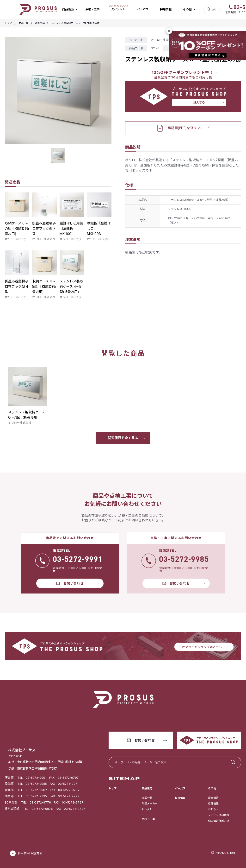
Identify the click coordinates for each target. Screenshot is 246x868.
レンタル (147, 809)
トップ (113, 788)
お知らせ (213, 809)
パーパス (143, 9)
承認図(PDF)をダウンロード (183, 128)
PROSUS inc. (226, 853)
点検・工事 (92, 9)
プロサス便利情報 (219, 815)
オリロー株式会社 (16, 239)
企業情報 (213, 798)
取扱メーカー (150, 804)
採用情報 (166, 9)
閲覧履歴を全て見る (123, 438)
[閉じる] (169, 31)
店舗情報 (213, 804)
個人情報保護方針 (219, 821)
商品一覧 (147, 798)
